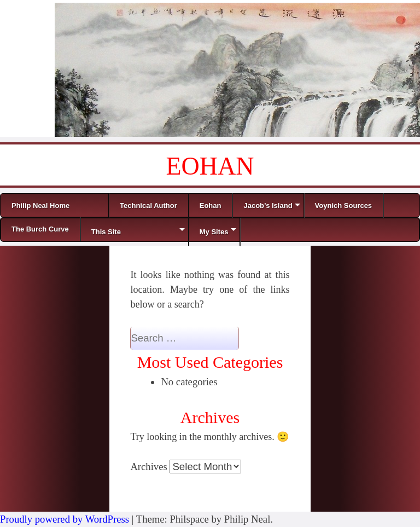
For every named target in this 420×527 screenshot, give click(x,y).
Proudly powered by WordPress (65, 519)
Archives (148, 467)
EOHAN (210, 166)
